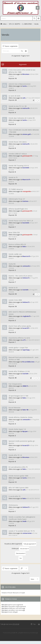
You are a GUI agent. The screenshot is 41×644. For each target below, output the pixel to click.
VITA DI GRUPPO (15, 24)
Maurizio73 (26, 180)
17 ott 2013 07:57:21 (33, 490)
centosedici (26, 266)
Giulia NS (12, 264)
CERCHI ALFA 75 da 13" (17, 199)
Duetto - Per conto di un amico (20, 276)
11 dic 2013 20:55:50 (34, 469)
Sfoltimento (13, 505)
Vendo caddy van (15, 254)
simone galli (27, 134)
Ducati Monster (15, 408)
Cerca (22, 51)
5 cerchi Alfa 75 (14, 496)
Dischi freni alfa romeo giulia (20, 326)
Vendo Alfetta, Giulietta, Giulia (20, 417)
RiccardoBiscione (28, 362)
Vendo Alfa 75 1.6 (15, 455)
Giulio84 (25, 290)
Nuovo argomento (11, 46)
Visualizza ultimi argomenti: (20, 544)
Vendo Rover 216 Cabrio (18, 142)
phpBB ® (14, 633)
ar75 (24, 340)
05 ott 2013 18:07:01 (34, 498)
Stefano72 (26, 278)
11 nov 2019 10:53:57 (33, 98)
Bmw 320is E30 (14, 233)
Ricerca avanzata (26, 51)
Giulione (25, 201)
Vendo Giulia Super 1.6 (17, 429)
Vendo (36, 24)
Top (34, 624)
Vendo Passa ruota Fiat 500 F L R (21, 221)
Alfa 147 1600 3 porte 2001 (19, 488)
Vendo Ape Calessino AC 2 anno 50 (22, 118)
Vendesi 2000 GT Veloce (18, 154)
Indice (5, 24)
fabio (24, 246)
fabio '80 (25, 410)
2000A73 (25, 386)
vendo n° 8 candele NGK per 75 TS (22, 531)
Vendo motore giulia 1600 (18, 476)
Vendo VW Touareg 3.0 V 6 (19, 166)
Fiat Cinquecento (15, 384)
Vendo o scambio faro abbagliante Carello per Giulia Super (22, 518)
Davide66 (26, 168)
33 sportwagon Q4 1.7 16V (18, 396)
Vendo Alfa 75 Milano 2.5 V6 (19, 371)
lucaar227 (26, 328)
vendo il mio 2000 (15, 300)
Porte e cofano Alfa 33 (17, 244)
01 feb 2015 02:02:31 (33, 340)
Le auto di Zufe (14, 96)
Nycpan (25, 431)
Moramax (26, 74)
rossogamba (27, 191)
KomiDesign (34, 633)
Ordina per (20, 549)
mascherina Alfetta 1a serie (19, 338)
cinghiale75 (26, 316)
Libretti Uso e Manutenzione (20, 84)
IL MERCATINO (27, 24)
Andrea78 (26, 108)
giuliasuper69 (27, 156)
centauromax (27, 533)
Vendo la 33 (13, 288)
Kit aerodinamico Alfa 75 (18, 467)
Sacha (25, 86)
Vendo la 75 (13, 177)
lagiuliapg (26, 350)
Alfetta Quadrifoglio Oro (18, 209)
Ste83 (24, 521)
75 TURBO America (16, 189)
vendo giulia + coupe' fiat (18, 348)
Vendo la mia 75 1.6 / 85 (18, 106)
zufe (24, 98)
